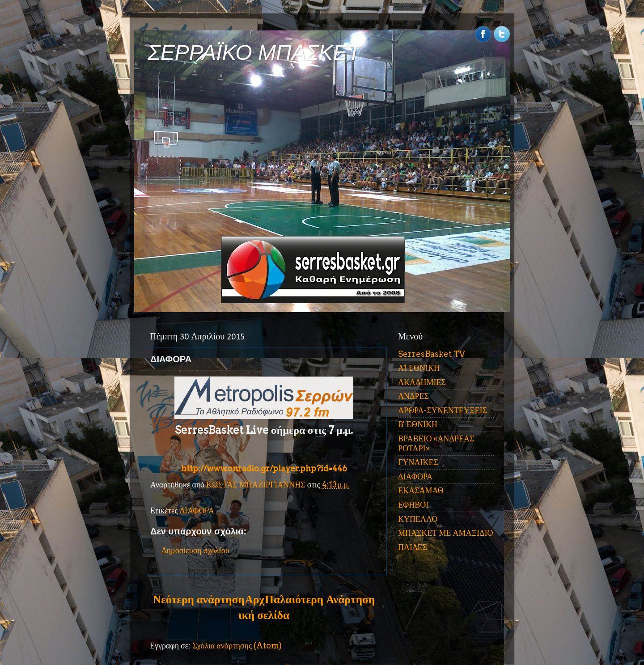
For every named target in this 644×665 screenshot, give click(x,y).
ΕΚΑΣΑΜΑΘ (421, 490)
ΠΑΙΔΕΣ (413, 547)
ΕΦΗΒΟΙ (413, 505)
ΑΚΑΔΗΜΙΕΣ (422, 382)
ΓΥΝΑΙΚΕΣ (418, 462)
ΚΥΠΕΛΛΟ (418, 519)
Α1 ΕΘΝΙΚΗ (419, 368)
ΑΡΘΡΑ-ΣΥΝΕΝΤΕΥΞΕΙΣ (443, 410)
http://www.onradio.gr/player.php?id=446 (264, 468)
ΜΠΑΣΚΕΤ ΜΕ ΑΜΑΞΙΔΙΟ (446, 533)
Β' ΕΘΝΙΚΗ (418, 424)
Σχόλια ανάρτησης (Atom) (237, 646)
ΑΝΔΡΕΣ (413, 396)
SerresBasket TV (432, 354)
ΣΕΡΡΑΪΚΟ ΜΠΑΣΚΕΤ (254, 53)
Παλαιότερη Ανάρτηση (320, 599)
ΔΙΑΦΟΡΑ (197, 510)
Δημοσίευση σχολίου (195, 550)
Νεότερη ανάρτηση (199, 599)
